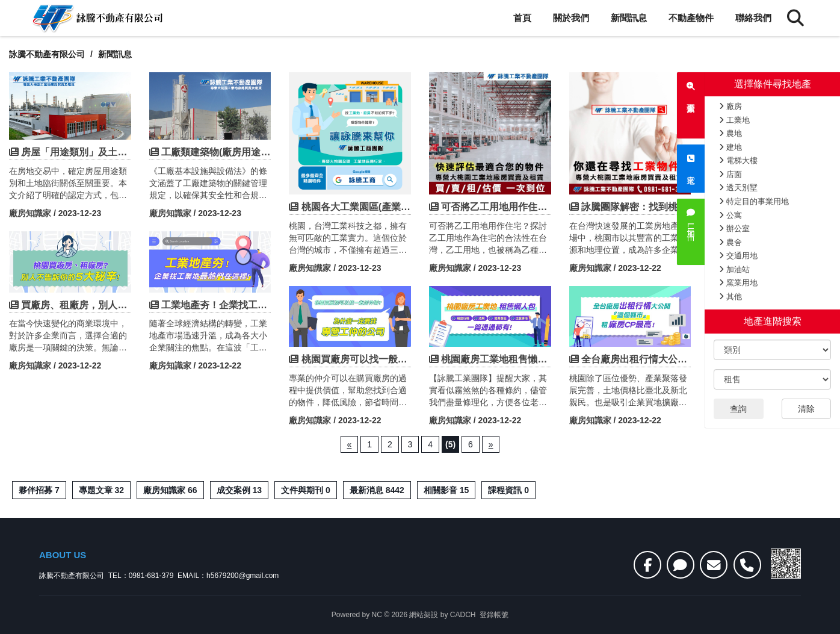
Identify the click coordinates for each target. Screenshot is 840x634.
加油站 (734, 269)
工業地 (734, 120)
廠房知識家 (30, 213)
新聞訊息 (629, 18)
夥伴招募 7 (39, 490)
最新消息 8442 (377, 490)
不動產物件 (691, 18)
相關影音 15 (446, 490)
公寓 (730, 215)
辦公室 (734, 228)
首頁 (522, 18)
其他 (730, 297)
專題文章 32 (101, 490)
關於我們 (571, 18)
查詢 (738, 409)
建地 (730, 147)
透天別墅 (738, 188)
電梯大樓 (738, 160)
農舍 (730, 242)
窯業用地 (738, 283)
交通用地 (738, 256)
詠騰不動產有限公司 (47, 54)
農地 (730, 133)
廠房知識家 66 (170, 490)
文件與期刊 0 (306, 490)
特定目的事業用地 (754, 201)
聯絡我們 (753, 18)
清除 (806, 409)
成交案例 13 (239, 490)
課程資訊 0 (508, 490)
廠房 (730, 106)
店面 (730, 174)
